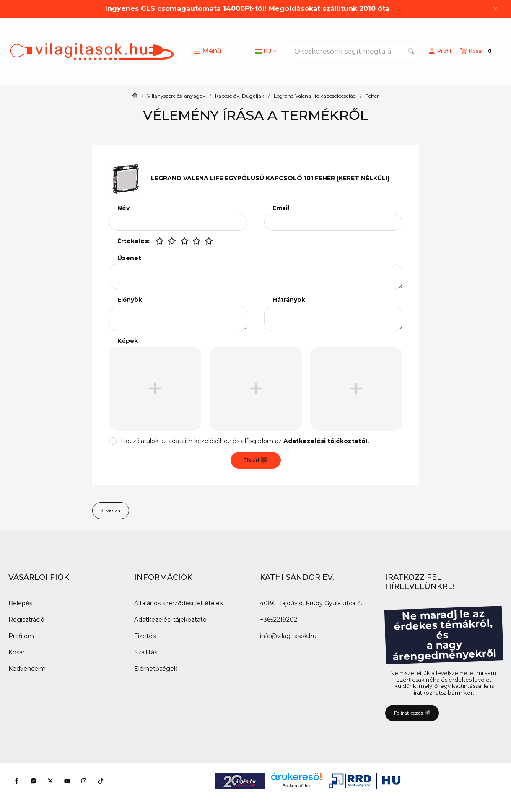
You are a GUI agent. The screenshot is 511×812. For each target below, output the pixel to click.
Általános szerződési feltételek (179, 603)
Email (281, 208)
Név (123, 208)
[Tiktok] (101, 781)
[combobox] (353, 51)
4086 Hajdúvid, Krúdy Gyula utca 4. (311, 603)
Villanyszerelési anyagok (176, 96)
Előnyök (130, 300)
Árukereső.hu (296, 786)
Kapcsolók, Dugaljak (240, 96)
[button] (207, 51)
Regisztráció (26, 620)
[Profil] (440, 51)
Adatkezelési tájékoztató (170, 620)
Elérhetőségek (156, 669)
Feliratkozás (412, 713)
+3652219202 (279, 620)
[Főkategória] (135, 96)
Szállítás (146, 652)
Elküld (255, 460)
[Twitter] (50, 781)
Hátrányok (289, 300)
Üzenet (129, 258)
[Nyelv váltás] (266, 51)
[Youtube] (67, 781)
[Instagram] (84, 781)
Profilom (21, 636)
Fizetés (145, 636)
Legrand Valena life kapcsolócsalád (315, 96)
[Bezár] (495, 9)
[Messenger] (34, 781)
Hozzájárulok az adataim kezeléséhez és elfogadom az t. (245, 441)
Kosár (17, 652)
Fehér (372, 96)
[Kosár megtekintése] (477, 51)
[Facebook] (17, 781)
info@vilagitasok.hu (288, 636)
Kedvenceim (27, 669)
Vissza (111, 510)
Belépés (20, 603)
